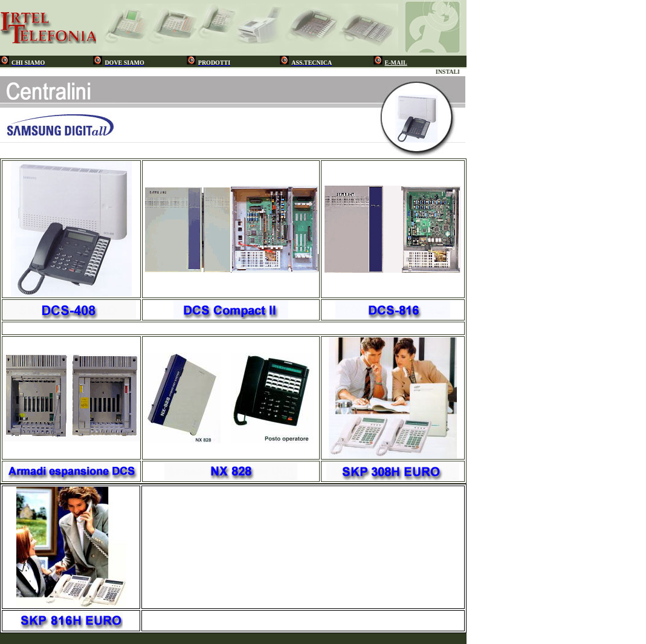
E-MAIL (396, 63)
